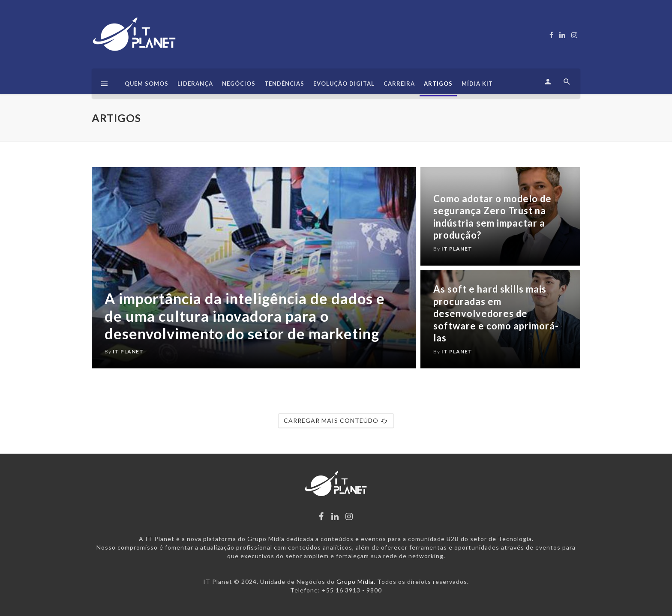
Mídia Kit (477, 84)
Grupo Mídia (355, 582)
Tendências (284, 84)
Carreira (399, 84)
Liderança (195, 84)
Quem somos (147, 84)
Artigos (438, 84)
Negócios (239, 84)
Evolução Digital (344, 84)
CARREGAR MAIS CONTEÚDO (336, 421)
